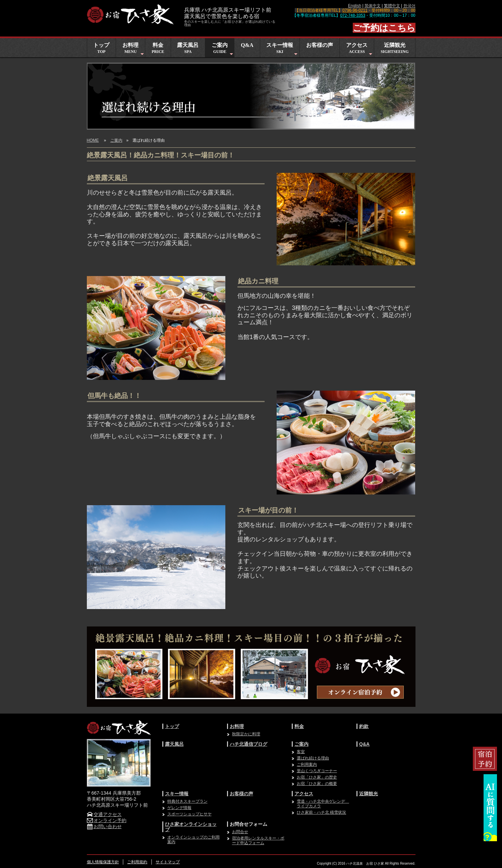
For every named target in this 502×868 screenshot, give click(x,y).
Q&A (247, 45)
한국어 (409, 6)
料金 (158, 48)
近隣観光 (395, 48)
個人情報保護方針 (103, 862)
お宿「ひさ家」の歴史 (317, 777)
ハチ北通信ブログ (248, 744)
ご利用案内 (307, 764)
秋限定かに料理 (246, 734)
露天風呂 (188, 48)
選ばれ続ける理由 (313, 758)
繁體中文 (392, 6)
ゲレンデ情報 (179, 808)
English (355, 6)
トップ (101, 48)
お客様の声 (320, 45)
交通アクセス (104, 814)
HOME (93, 140)
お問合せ (240, 832)
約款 (364, 726)
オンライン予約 (107, 820)
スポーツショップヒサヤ (189, 814)
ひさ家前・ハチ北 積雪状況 (321, 812)
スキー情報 (283, 50)
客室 (301, 752)
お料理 (134, 50)
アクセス (360, 50)
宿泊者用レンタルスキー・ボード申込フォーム (258, 841)
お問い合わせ (104, 826)
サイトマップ (168, 862)
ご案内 (223, 50)
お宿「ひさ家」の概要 (317, 784)
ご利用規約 (137, 862)
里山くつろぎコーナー (317, 771)
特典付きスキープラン (187, 801)
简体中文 (373, 6)
